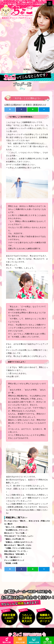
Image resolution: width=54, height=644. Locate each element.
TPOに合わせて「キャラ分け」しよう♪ (19, 536)
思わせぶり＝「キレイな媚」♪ (15, 533)
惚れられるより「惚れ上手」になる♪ (18, 545)
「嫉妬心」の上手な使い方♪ (14, 539)
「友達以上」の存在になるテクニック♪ (19, 542)
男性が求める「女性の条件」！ (16, 554)
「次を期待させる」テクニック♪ (16, 530)
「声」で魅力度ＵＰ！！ (13, 557)
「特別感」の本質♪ (11, 563)
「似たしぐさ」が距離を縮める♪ (16, 527)
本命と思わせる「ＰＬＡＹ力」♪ (16, 551)
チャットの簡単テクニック (14, 560)
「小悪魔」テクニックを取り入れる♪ (18, 548)
